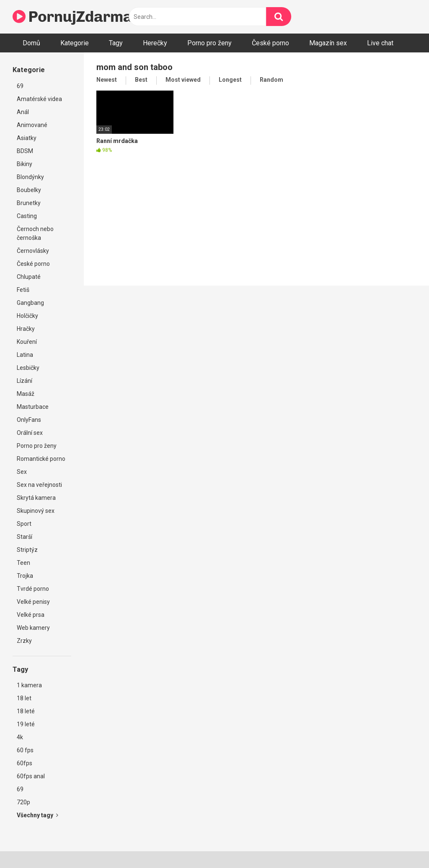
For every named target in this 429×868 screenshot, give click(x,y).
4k (20, 737)
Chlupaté (29, 277)
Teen (23, 563)
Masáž (26, 394)
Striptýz (27, 550)
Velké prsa (31, 615)
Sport (24, 524)
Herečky (155, 43)
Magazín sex (328, 43)
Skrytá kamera (36, 498)
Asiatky (27, 138)
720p (23, 802)
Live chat (380, 43)
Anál (23, 112)
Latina (25, 355)
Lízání (25, 381)
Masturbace (33, 407)
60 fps (25, 750)
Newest (107, 80)
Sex (22, 472)
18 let (24, 698)
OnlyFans (29, 420)
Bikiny (25, 164)
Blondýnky (30, 177)
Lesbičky (28, 368)
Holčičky (27, 316)
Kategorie (75, 43)
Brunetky (29, 203)
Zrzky (24, 641)
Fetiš (23, 290)
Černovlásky (33, 251)
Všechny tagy (37, 815)
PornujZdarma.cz (82, 17)
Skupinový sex (36, 511)
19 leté (26, 724)
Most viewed (183, 80)
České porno (270, 43)
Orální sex (30, 433)
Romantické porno (41, 459)
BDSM (25, 151)
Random (271, 80)
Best (141, 80)
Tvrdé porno (33, 589)
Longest (230, 80)
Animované (32, 125)
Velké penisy (33, 602)
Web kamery (33, 628)
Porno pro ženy (209, 43)
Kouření (27, 342)
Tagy (116, 43)
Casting (27, 216)
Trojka (25, 576)
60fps (25, 763)
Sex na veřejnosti (39, 485)
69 (20, 86)
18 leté (26, 711)
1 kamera (29, 685)
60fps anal (31, 776)
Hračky (26, 329)
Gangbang (30, 303)
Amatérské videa (39, 99)
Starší (25, 537)
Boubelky (29, 190)
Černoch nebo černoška (35, 233)
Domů (31, 43)
